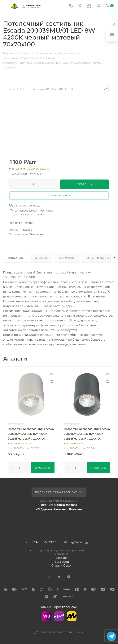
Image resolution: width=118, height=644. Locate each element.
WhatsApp (69, 576)
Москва (62, 557)
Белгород (62, 561)
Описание (16, 258)
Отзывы (41, 258)
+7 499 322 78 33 (44, 542)
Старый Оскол (62, 565)
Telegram (59, 576)
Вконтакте (49, 576)
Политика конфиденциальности (62, 632)
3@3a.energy (79, 542)
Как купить (67, 258)
